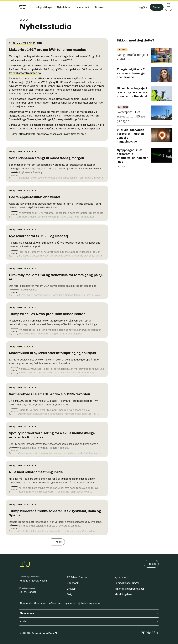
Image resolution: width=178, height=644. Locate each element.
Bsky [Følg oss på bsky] (70, 594)
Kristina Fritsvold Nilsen (33, 581)
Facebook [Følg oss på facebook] (73, 583)
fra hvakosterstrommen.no (25, 73)
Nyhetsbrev (121, 577)
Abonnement (89, 613)
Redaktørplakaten (91, 603)
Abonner (156, 7)
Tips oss (151, 564)
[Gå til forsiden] (23, 7)
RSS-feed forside (77, 577)
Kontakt (89, 621)
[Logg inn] (141, 7)
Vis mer (14, 176)
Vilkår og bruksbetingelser (129, 589)
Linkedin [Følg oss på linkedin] (72, 589)
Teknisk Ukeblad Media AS (45, 633)
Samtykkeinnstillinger (127, 583)
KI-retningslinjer (123, 594)
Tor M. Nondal (28, 592)
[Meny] (169, 7)
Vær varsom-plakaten (64, 603)
